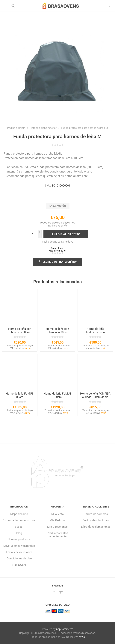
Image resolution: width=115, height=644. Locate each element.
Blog (19, 533)
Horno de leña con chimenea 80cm (20, 330)
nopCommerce (65, 629)
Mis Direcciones (57, 527)
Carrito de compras (96, 514)
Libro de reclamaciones (96, 527)
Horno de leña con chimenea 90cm (57, 330)
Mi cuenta (57, 514)
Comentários (57, 248)
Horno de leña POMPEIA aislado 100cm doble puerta (95, 397)
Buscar (19, 527)
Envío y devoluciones (19, 552)
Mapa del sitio (19, 514)
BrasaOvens (19, 565)
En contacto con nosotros (19, 520)
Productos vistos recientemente (57, 535)
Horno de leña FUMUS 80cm (20, 395)
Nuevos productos (19, 539)
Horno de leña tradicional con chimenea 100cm (95, 332)
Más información (57, 251)
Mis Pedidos (57, 520)
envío (64, 226)
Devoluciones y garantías (19, 546)
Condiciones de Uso (19, 558)
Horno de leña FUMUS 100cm (57, 395)
